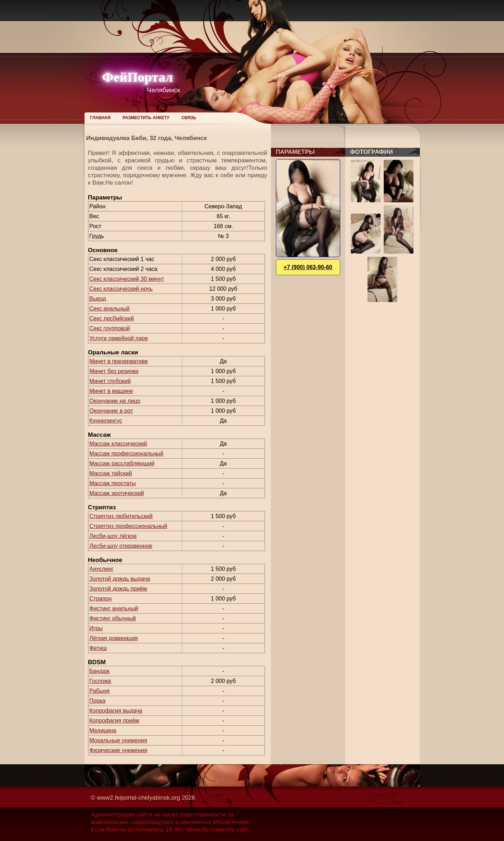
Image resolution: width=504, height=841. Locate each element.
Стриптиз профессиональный (128, 526)
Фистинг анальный (114, 608)
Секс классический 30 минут (127, 279)
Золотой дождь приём (118, 589)
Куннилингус (106, 421)
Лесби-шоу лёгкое (113, 536)
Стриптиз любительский (121, 516)
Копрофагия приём (114, 721)
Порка (98, 701)
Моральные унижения (118, 740)
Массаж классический (118, 444)
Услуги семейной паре (119, 338)
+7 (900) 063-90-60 (308, 267)
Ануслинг (102, 569)
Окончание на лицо (115, 401)
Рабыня (100, 691)
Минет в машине (111, 391)
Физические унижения (118, 750)
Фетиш (98, 648)
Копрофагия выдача (116, 711)
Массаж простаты (113, 483)
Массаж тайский (111, 473)
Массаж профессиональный (127, 454)
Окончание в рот (111, 411)
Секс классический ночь (121, 289)
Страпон (101, 599)
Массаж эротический (117, 493)
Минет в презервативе (119, 361)
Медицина (103, 730)
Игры (96, 628)
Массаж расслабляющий (122, 463)
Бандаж (100, 671)
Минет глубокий (110, 381)
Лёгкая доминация (114, 638)
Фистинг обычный (113, 618)
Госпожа (100, 681)
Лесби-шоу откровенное (121, 546)
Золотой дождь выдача (120, 579)
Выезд (98, 299)
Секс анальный (110, 309)
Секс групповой (110, 328)
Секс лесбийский (112, 318)
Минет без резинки (114, 371)
